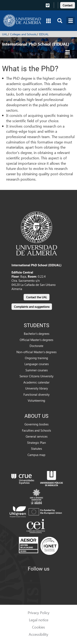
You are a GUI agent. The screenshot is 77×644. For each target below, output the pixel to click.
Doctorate (36, 346)
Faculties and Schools (36, 430)
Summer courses (37, 370)
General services (37, 436)
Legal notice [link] (39, 620)
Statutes (36, 449)
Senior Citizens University (36, 376)
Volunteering (36, 400)
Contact (68, 5)
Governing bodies (36, 424)
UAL (5, 34)
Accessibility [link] (38, 634)
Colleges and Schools (23, 34)
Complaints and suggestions (32, 307)
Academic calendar (36, 382)
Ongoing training (36, 358)
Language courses (37, 364)
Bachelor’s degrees (37, 334)
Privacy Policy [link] (39, 613)
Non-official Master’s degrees (36, 352)
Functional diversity (36, 394)
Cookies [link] (38, 627)
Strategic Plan (36, 443)
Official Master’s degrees (36, 340)
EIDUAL (44, 34)
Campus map (36, 455)
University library (37, 388)
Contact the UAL (37, 297)
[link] (68, 5)
